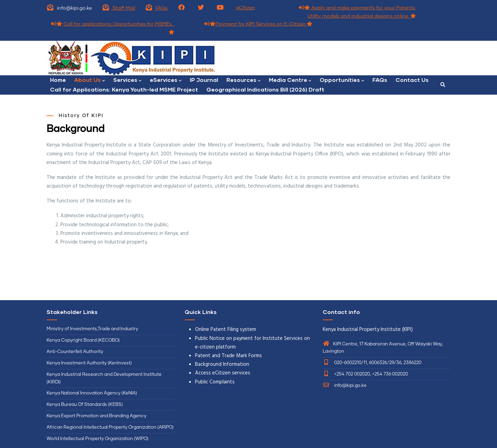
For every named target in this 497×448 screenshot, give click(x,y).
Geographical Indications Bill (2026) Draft (265, 89)
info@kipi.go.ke (345, 386)
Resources (243, 80)
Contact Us (412, 80)
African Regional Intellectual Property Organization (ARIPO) (110, 427)
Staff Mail (119, 8)
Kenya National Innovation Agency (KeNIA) (92, 393)
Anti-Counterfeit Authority (75, 352)
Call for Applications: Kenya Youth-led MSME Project (124, 89)
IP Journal (204, 80)
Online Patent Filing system (226, 330)
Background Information (222, 364)
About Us (90, 80)
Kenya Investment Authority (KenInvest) (89, 363)
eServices (166, 80)
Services (127, 80)
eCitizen (246, 8)
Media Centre (290, 80)
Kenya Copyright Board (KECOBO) (84, 340)
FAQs (157, 8)
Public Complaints (215, 382)
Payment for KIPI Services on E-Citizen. (258, 24)
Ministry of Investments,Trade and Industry (92, 329)
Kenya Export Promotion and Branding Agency (96, 416)
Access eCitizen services (223, 373)
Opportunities (342, 80)
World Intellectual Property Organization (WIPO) (98, 439)
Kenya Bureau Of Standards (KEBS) (85, 405)
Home (58, 80)
